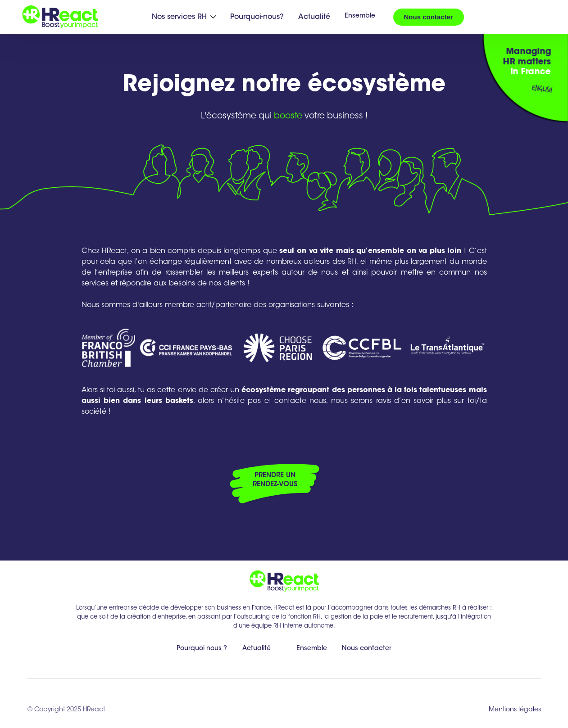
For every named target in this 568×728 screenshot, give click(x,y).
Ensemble (360, 16)
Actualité (314, 17)
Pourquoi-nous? (257, 17)
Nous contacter (429, 17)
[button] (184, 17)
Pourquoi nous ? (202, 649)
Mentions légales (515, 710)
